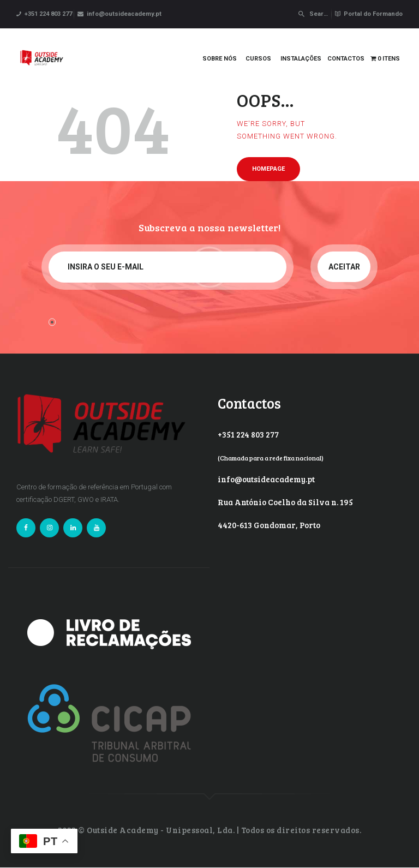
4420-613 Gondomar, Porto (269, 525)
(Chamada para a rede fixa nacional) (271, 458)
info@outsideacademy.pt (266, 479)
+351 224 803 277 (248, 434)
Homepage (268, 169)
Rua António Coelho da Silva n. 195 (285, 502)
